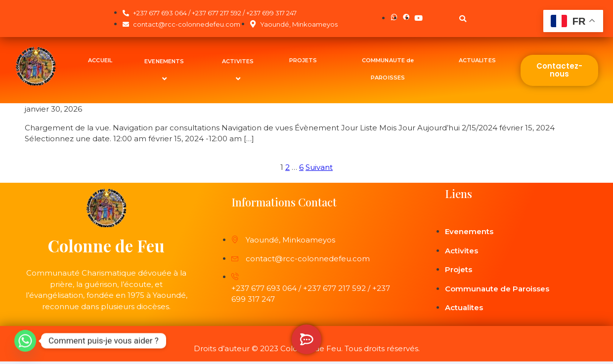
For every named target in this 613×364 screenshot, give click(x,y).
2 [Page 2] (287, 167)
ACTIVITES (239, 70)
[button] (463, 19)
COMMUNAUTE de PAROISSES (388, 69)
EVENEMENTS (166, 70)
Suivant (319, 167)
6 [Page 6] (301, 167)
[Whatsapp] (25, 341)
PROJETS (303, 60)
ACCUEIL (100, 60)
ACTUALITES (477, 60)
